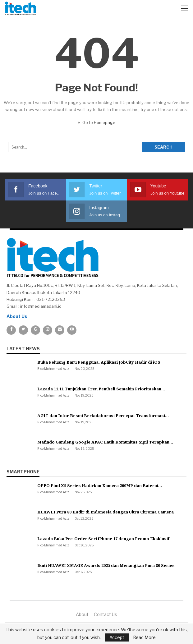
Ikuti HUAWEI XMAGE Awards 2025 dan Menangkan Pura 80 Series (106, 565)
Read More (144, 637)
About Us (17, 316)
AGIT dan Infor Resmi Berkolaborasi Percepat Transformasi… (103, 416)
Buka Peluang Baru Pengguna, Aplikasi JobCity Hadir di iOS (99, 362)
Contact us (106, 614)
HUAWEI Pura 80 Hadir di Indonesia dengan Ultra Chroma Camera (106, 512)
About (82, 614)
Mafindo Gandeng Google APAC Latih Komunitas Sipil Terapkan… (105, 442)
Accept (117, 637)
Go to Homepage (96, 122)
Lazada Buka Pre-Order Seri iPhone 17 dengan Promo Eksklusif (103, 539)
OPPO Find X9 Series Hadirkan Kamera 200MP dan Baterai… (100, 485)
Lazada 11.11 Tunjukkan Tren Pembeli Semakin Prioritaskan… (101, 389)
